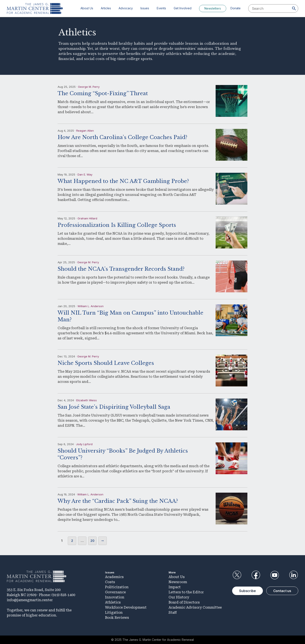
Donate (236, 8)
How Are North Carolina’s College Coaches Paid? (122, 137)
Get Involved (183, 8)
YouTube (275, 575)
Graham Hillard (87, 218)
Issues (145, 8)
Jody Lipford (84, 444)
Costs (110, 582)
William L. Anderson (91, 306)
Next (103, 541)
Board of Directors (184, 602)
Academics (114, 577)
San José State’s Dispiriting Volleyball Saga (114, 407)
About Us (87, 8)
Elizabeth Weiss (87, 400)
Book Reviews (117, 618)
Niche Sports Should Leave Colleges (106, 363)
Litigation (114, 613)
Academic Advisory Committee (195, 607)
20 (92, 541)
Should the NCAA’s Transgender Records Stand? (121, 269)
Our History (179, 597)
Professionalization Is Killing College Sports (117, 225)
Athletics (113, 602)
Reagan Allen (85, 131)
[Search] (294, 8)
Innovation (115, 597)
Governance (115, 592)
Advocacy (126, 8)
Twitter (237, 575)
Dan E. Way (85, 174)
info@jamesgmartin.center (30, 600)
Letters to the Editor (186, 592)
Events (161, 8)
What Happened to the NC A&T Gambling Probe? (123, 181)
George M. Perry (89, 87)
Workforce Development (126, 607)
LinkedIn (294, 575)
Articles (106, 8)
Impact (175, 587)
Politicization (117, 587)
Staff (173, 613)
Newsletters (213, 8)
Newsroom (178, 582)
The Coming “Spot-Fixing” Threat (103, 93)
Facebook (256, 575)
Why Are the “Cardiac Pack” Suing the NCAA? (118, 501)
